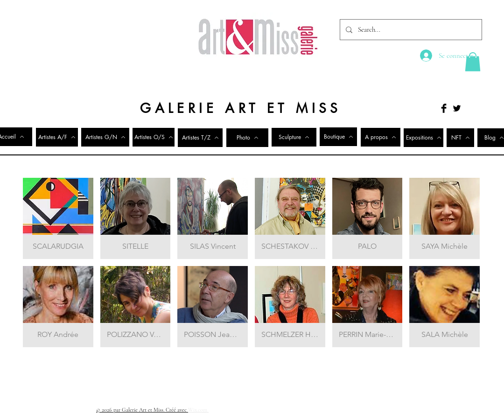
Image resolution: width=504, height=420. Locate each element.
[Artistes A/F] (57, 137)
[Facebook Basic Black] (444, 108)
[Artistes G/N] (105, 137)
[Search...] (410, 30)
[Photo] (247, 138)
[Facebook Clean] (426, 409)
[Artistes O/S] (154, 137)
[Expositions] (423, 138)
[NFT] (460, 138)
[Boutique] (338, 137)
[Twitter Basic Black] (457, 108)
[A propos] (381, 137)
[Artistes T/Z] (200, 138)
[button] (473, 62)
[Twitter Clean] (438, 409)
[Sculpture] (294, 137)
